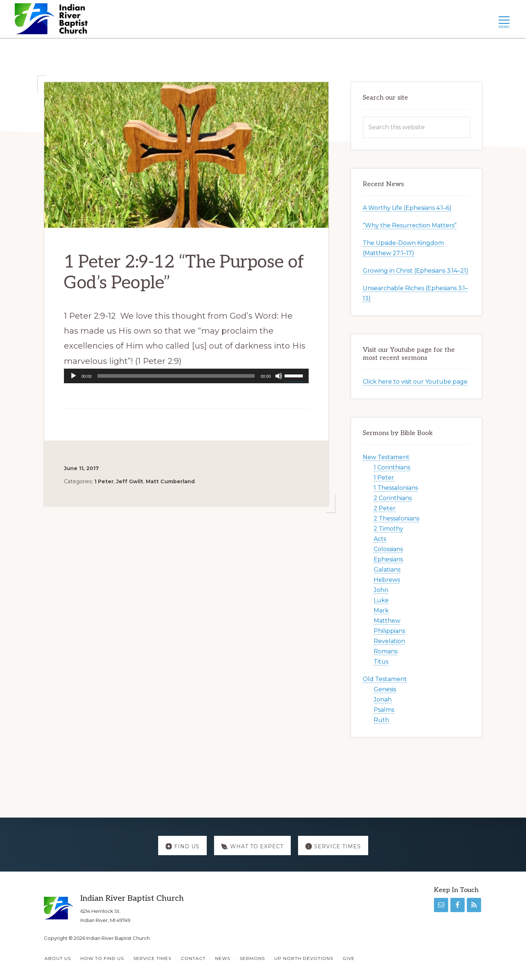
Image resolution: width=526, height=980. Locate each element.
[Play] (73, 376)
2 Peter (385, 508)
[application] (186, 376)
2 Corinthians (393, 498)
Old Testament (385, 679)
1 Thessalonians (396, 488)
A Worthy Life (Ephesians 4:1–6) (407, 208)
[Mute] (279, 376)
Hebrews (387, 580)
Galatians (387, 570)
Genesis (385, 689)
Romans (386, 651)
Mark (381, 610)
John (381, 590)
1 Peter (104, 481)
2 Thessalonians (397, 518)
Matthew (387, 621)
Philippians (389, 631)
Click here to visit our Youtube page (415, 382)
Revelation (389, 641)
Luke (381, 600)
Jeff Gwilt (130, 481)
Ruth (381, 720)
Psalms (384, 710)
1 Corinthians (392, 467)
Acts (380, 539)
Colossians (388, 549)
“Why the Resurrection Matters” (410, 225)
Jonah (383, 700)
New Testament (386, 457)
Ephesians (388, 559)
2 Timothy (388, 529)
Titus (381, 662)
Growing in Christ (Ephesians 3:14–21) (416, 271)
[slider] (176, 376)
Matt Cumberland (170, 481)
